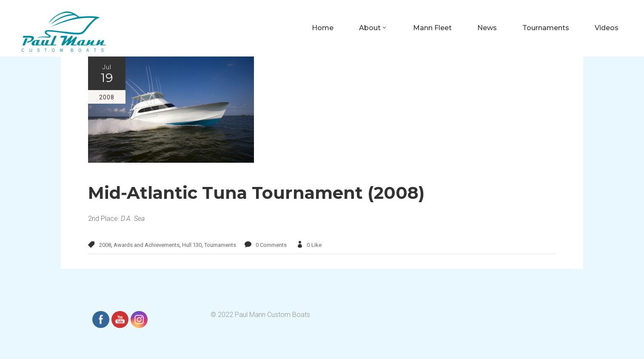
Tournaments (220, 245)
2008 (105, 245)
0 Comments (271, 245)
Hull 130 (192, 245)
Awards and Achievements (147, 245)
